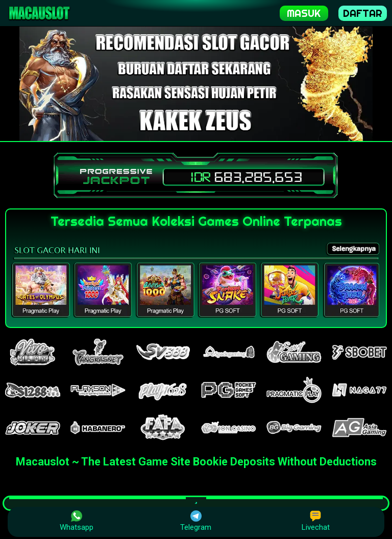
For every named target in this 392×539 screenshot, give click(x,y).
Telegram (196, 521)
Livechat (316, 521)
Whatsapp (77, 521)
